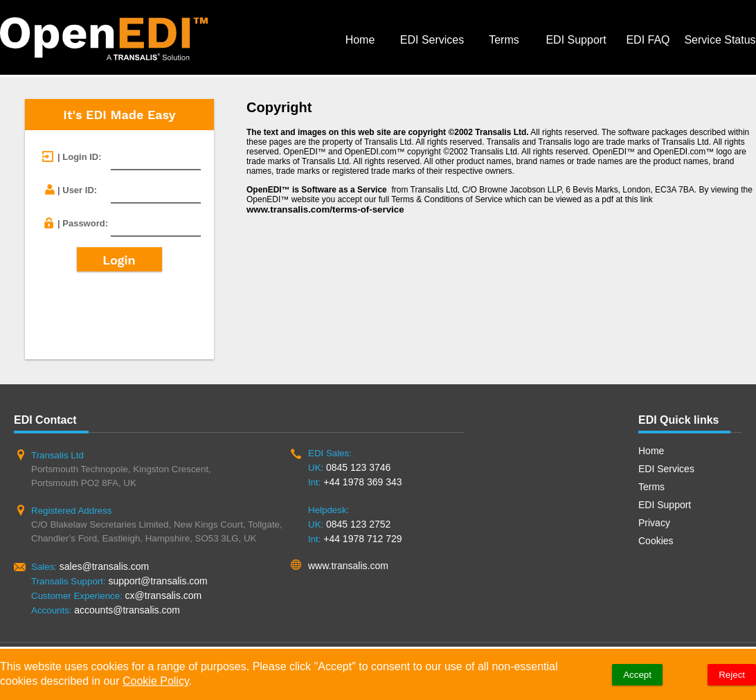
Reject (732, 675)
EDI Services (432, 40)
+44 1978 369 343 (362, 482)
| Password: (83, 223)
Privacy (654, 523)
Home (360, 40)
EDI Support (576, 40)
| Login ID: (80, 157)
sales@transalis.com (104, 566)
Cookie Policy (156, 681)
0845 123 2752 (358, 524)
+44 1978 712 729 (362, 539)
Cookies (656, 541)
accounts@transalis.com (127, 610)
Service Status (720, 40)
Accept (637, 675)
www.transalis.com (348, 566)
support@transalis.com (157, 581)
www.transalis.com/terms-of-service (325, 209)
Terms (504, 40)
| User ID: (77, 190)
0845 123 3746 (358, 467)
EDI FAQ (648, 40)
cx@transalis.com (164, 595)
